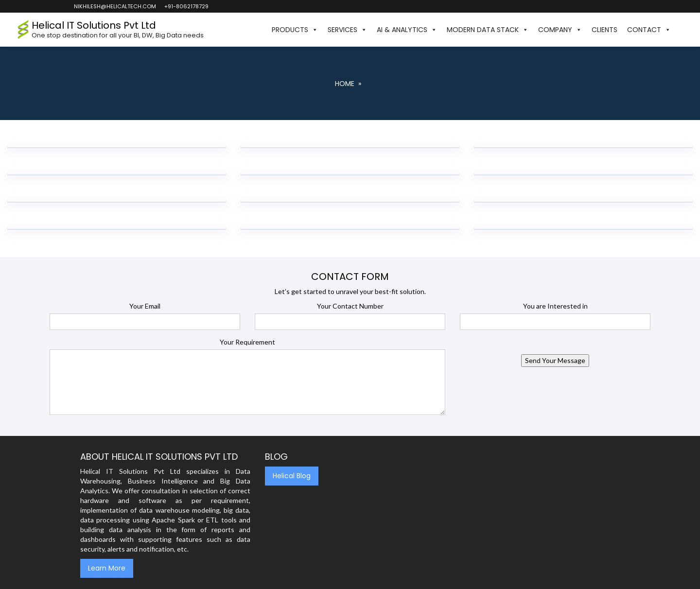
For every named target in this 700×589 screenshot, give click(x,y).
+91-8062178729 (186, 6)
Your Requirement (247, 342)
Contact (649, 30)
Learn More (107, 568)
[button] (681, 30)
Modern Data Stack (488, 30)
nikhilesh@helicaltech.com (114, 6)
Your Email (145, 306)
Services (347, 30)
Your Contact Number (350, 306)
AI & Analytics (407, 30)
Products (295, 30)
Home (345, 84)
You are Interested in (555, 306)
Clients (604, 30)
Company (560, 30)
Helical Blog (292, 476)
